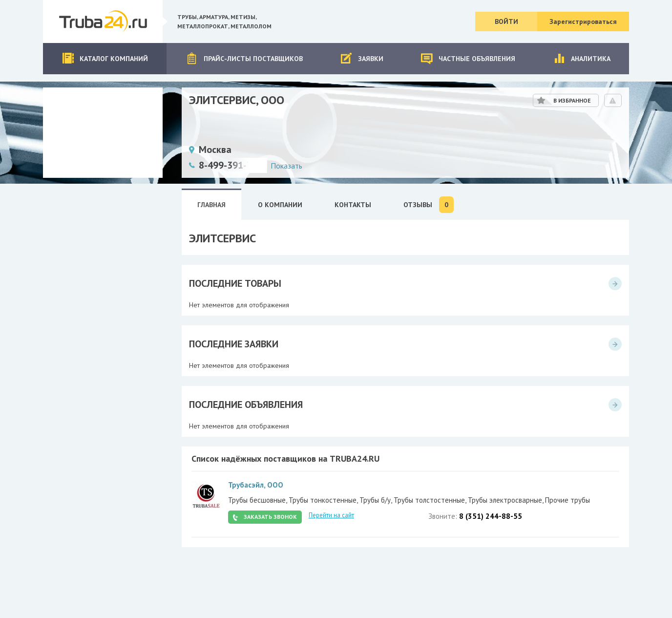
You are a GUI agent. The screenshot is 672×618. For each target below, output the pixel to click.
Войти (506, 21)
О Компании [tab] (280, 205)
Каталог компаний (105, 58)
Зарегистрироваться (583, 21)
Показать (286, 166)
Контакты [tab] (353, 205)
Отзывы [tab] (429, 205)
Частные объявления (468, 58)
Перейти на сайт (331, 515)
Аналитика (582, 58)
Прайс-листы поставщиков (244, 58)
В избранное (572, 100)
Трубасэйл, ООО (256, 485)
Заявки (362, 58)
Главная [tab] (211, 205)
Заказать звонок (270, 517)
